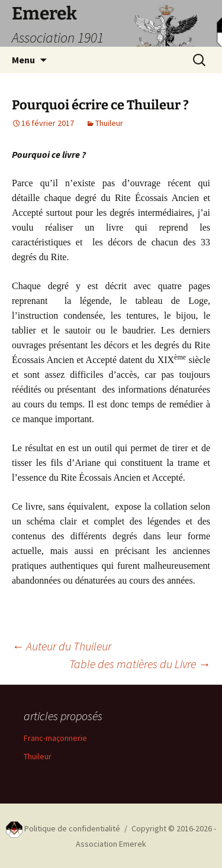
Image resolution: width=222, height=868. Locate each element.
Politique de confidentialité (72, 828)
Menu (23, 60)
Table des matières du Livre (140, 664)
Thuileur (109, 123)
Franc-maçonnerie (55, 738)
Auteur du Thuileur (62, 646)
